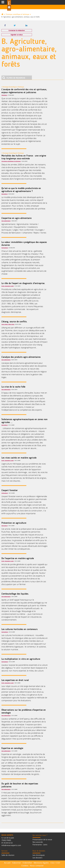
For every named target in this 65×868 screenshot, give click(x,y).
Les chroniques (39, 855)
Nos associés (38, 842)
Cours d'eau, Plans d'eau (8, 324)
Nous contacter (37, 866)
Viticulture (4, 95)
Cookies (25, 866)
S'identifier (27, 863)
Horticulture (5, 248)
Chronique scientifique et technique (17, 14)
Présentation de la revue (42, 840)
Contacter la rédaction (17, 30)
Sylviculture (5, 493)
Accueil (7, 863)
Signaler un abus (17, 35)
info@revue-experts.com (11, 845)
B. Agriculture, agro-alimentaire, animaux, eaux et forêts (21, 17)
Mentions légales (41, 863)
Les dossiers (37, 858)
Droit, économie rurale (8, 286)
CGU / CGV (55, 863)
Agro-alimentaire (6, 221)
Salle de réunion (8, 855)
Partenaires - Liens (40, 845)
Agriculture (5, 194)
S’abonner (16, 863)
